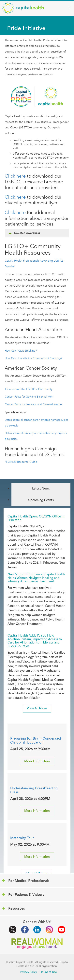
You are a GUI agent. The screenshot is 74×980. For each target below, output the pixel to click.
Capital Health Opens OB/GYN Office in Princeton (36, 518)
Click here (15, 176)
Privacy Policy (29, 972)
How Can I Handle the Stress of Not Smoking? (33, 358)
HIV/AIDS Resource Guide (21, 462)
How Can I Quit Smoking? (21, 351)
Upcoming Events (41, 500)
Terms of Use (49, 972)
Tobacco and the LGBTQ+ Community (29, 389)
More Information (37, 761)
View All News (37, 708)
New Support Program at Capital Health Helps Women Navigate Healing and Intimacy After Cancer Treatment (36, 578)
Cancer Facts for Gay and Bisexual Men (29, 397)
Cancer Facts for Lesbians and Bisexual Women (34, 404)
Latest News (41, 489)
